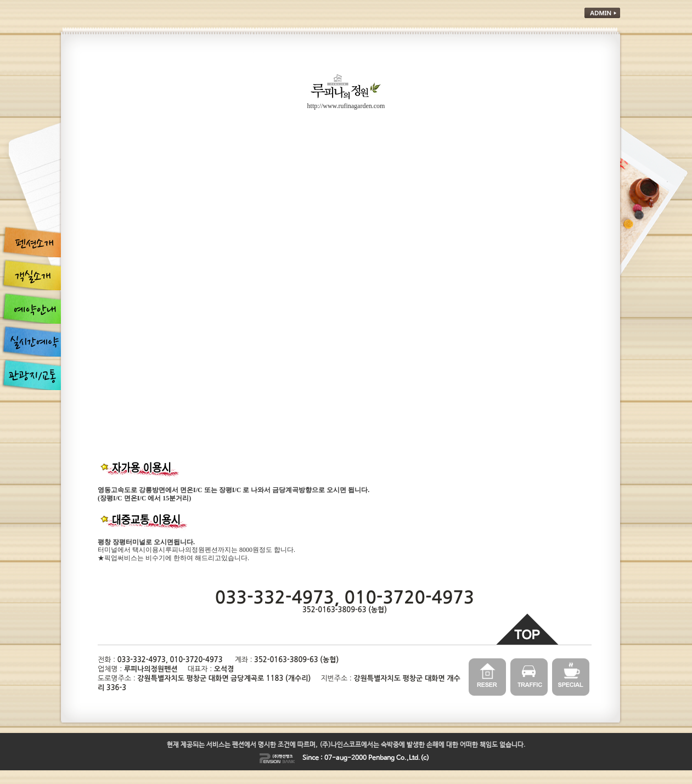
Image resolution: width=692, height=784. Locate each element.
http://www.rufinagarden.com (346, 106)
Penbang (381, 758)
